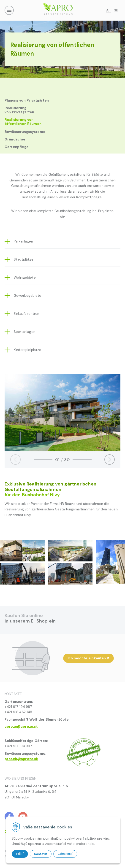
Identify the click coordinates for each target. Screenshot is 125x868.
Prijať (20, 854)
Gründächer (15, 139)
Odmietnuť (65, 854)
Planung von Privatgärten (27, 100)
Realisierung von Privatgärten (19, 110)
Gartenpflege (17, 147)
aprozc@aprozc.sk (21, 727)
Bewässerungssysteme (25, 132)
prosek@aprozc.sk (21, 759)
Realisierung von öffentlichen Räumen (23, 122)
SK (116, 10)
